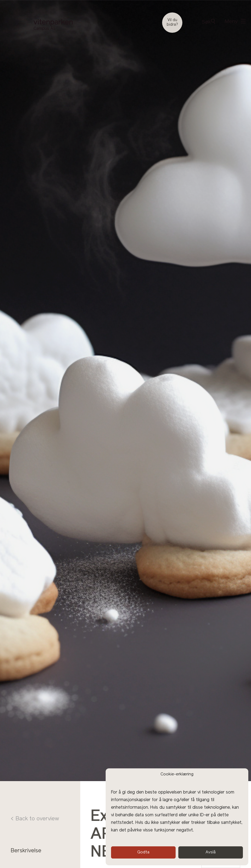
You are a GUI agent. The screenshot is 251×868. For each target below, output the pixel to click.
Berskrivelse (26, 851)
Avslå (211, 852)
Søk (208, 22)
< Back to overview (35, 819)
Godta (143, 852)
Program (21, 861)
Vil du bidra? (172, 22)
